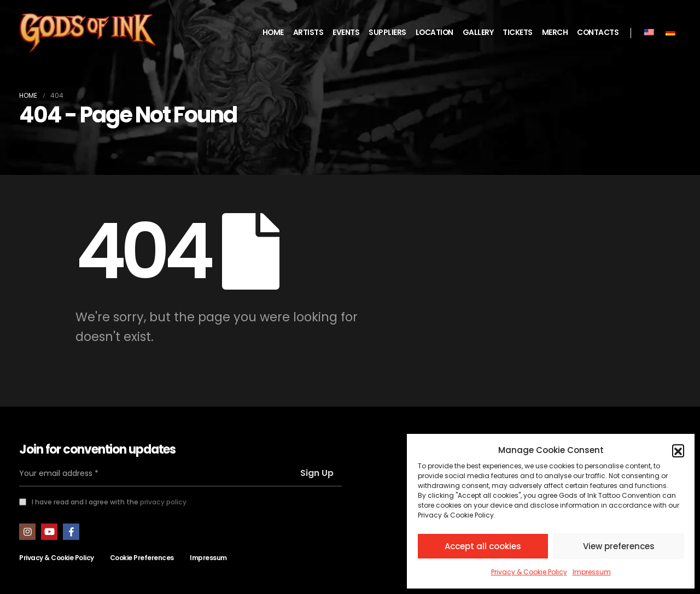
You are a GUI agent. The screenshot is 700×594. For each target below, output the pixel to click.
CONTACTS (598, 33)
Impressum (592, 572)
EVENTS (346, 33)
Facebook (71, 532)
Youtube (49, 532)
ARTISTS (308, 33)
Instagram (27, 532)
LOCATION (434, 33)
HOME (273, 33)
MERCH (555, 33)
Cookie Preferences (142, 558)
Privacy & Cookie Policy (529, 572)
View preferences (619, 546)
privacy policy (163, 502)
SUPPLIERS (387, 33)
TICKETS (518, 33)
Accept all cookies (483, 546)
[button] (678, 450)
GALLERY (478, 33)
